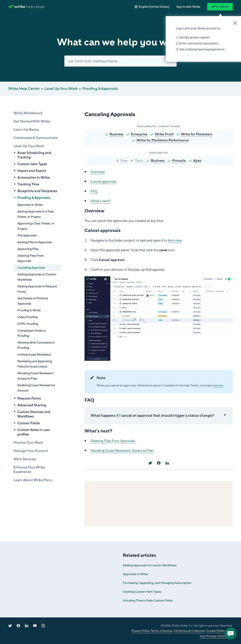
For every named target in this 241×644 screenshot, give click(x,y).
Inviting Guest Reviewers (34, 355)
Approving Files (28, 249)
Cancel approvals (103, 182)
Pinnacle (179, 161)
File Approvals (27, 236)
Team (139, 161)
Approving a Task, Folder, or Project (36, 226)
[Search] (120, 61)
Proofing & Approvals (100, 89)
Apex (197, 161)
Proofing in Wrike (29, 310)
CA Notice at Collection (189, 631)
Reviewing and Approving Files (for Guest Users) (35, 364)
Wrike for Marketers (196, 134)
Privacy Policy (140, 631)
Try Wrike (220, 7)
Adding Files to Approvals (35, 242)
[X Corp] (150, 463)
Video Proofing (28, 317)
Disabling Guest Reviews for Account (36, 388)
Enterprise (139, 134)
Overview (98, 172)
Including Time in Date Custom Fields (148, 601)
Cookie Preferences (220, 631)
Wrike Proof (164, 134)
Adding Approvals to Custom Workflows (37, 277)
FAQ (94, 191)
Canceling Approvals (31, 268)
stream (219, 385)
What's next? (100, 201)
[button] (188, 7)
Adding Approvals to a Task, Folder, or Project (36, 214)
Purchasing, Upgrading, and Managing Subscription (157, 583)
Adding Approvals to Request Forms (37, 289)
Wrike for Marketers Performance (162, 140)
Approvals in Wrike (30, 205)
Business (116, 134)
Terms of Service (162, 631)
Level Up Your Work (61, 89)
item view (175, 240)
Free (124, 161)
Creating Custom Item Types (142, 592)
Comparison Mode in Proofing (31, 333)
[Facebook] (159, 463)
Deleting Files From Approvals (31, 258)
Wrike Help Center (24, 89)
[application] (231, 634)
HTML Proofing (28, 324)
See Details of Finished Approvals (33, 301)
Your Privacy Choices (214, 636)
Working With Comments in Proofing (36, 345)
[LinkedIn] (167, 463)
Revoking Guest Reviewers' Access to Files (36, 376)
